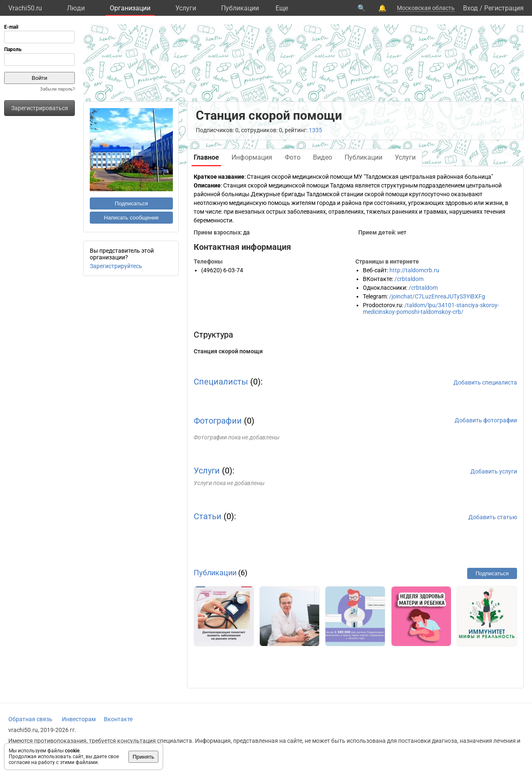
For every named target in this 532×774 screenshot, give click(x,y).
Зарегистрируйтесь (116, 266)
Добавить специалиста (485, 382)
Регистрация (504, 8)
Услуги (186, 8)
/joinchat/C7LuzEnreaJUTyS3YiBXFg (437, 296)
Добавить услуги (494, 471)
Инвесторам (79, 719)
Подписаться (131, 203)
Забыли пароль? (57, 89)
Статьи (208, 516)
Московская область (426, 8)
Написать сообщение (131, 218)
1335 (315, 130)
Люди (76, 8)
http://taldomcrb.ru (414, 270)
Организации (130, 8)
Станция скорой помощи (228, 351)
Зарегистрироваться (40, 108)
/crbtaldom (409, 279)
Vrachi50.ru (25, 8)
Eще (282, 8)
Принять (143, 757)
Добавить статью (493, 517)
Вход (470, 8)
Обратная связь (30, 719)
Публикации (240, 8)
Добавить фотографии (486, 420)
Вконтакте (118, 719)
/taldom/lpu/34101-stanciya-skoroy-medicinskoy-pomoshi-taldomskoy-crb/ (431, 308)
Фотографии (218, 421)
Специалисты (221, 382)
